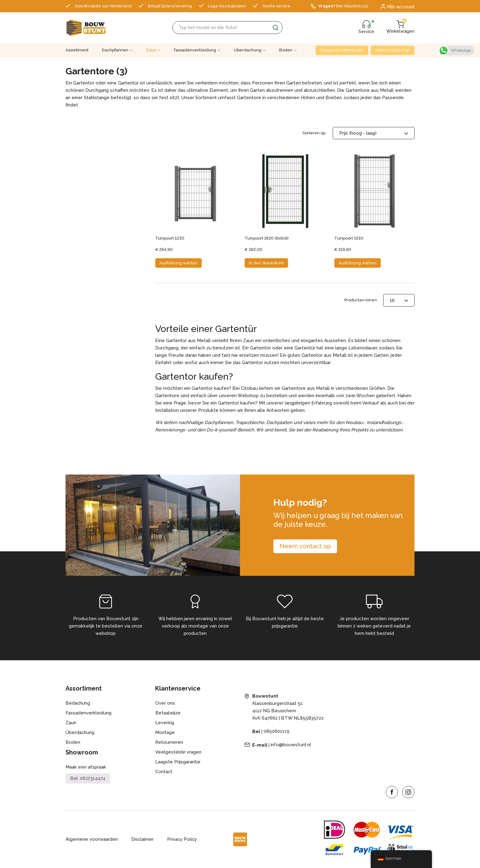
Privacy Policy (183, 840)
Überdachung (248, 50)
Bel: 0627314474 (88, 778)
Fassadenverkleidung (195, 50)
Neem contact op (393, 50)
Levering (165, 723)
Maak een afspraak (86, 767)
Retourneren (169, 743)
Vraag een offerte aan (342, 50)
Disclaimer (143, 840)
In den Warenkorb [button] (266, 263)
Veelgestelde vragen (178, 752)
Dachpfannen (115, 50)
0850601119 (276, 732)
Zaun (151, 50)
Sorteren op (314, 133)
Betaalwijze (168, 713)
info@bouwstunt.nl (291, 745)
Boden (286, 50)
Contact (164, 772)
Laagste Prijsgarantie (178, 762)
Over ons (165, 703)
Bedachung (78, 703)
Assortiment (77, 50)
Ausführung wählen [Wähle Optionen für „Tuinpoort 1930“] (358, 263)
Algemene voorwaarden (92, 840)
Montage (165, 733)
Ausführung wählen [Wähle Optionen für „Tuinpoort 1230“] (178, 263)
